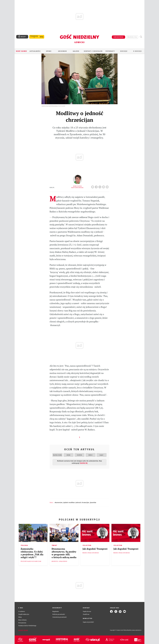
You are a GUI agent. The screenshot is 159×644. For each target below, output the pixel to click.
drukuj (104, 186)
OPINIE (49, 51)
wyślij (108, 186)
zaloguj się (132, 37)
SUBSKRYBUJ (118, 37)
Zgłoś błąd (23, 630)
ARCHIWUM (62, 51)
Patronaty (110, 51)
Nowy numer (21, 51)
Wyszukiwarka (141, 37)
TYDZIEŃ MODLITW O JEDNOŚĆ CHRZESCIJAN (76, 503)
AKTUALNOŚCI (35, 51)
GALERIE (76, 51)
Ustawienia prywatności (60, 617)
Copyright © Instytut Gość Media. (118, 630)
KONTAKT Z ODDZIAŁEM (93, 51)
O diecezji (137, 51)
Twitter (100, 186)
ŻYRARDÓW (93, 503)
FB (97, 186)
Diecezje (124, 51)
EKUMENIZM (59, 503)
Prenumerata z (34, 37)
